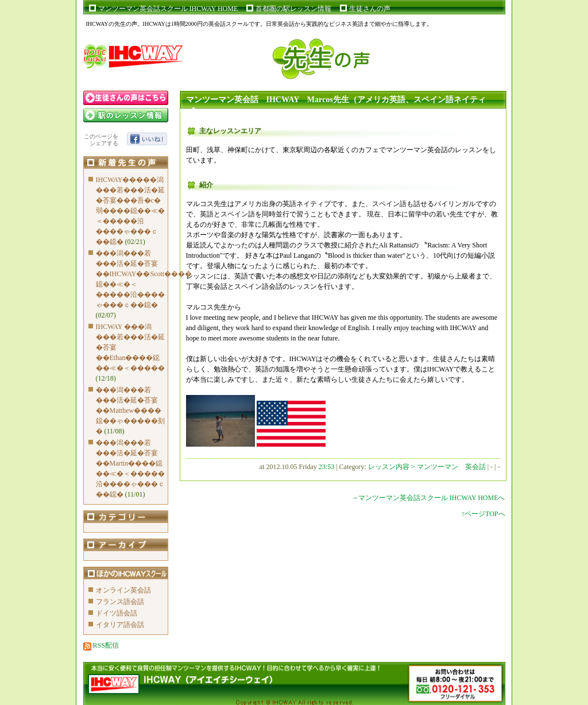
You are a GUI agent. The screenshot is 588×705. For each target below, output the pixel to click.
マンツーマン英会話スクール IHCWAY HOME (168, 9)
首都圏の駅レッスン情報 (293, 9)
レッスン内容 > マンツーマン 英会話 (428, 467)
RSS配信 (101, 645)
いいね (147, 139)
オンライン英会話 (123, 590)
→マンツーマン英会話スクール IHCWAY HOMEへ (428, 498)
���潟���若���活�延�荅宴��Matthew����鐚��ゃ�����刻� (130, 410)
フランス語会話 (120, 602)
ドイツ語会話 (117, 613)
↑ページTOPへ (483, 514)
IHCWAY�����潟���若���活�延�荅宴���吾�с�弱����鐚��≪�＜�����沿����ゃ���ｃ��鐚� (130, 211)
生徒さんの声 (370, 9)
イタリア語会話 (120, 625)
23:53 (326, 467)
